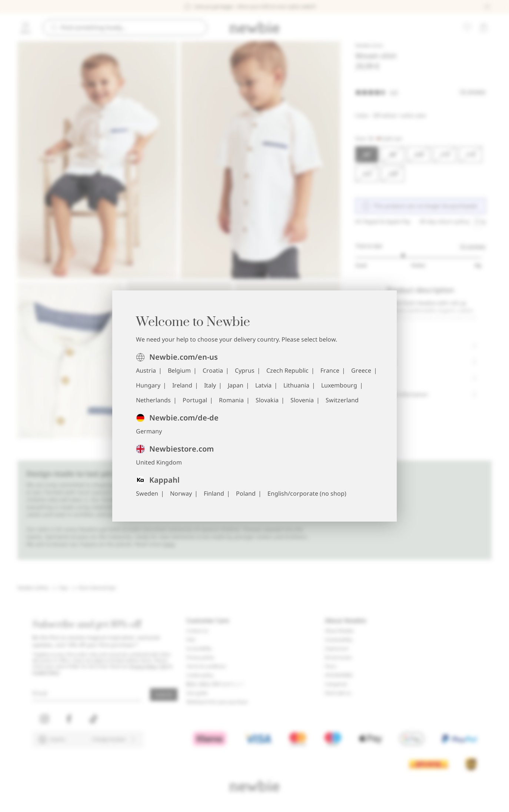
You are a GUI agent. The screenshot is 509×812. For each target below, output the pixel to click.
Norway (181, 493)
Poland (246, 493)
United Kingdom (159, 462)
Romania (231, 400)
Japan (236, 385)
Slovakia (267, 400)
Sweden (147, 493)
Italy (210, 385)
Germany (149, 431)
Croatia (213, 370)
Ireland (182, 385)
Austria (146, 370)
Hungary (148, 385)
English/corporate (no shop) (307, 493)
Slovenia (302, 400)
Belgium (179, 370)
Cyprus (245, 370)
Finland (214, 493)
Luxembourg (339, 385)
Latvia (263, 385)
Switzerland (342, 400)
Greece (361, 370)
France (330, 370)
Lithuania (296, 385)
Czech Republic (287, 370)
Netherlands (153, 400)
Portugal (195, 400)
